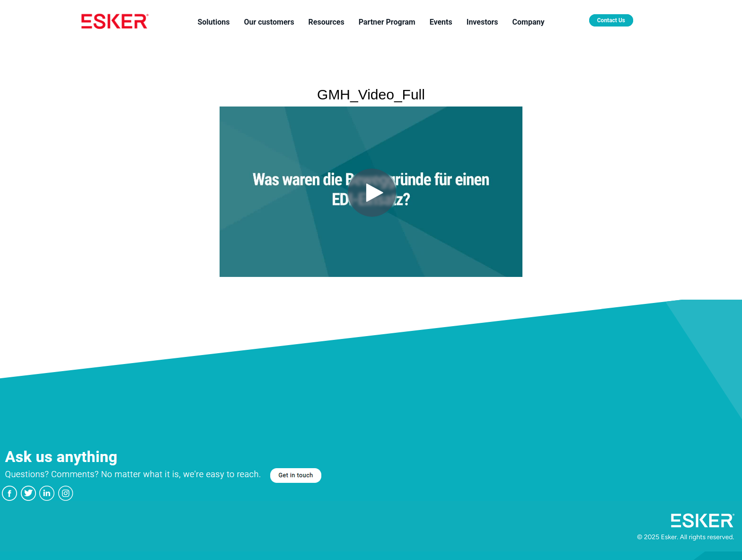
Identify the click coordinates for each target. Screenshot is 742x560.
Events (441, 22)
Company (529, 22)
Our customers (269, 22)
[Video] (371, 192)
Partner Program (387, 22)
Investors (482, 22)
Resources (327, 22)
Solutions (213, 22)
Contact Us (611, 20)
